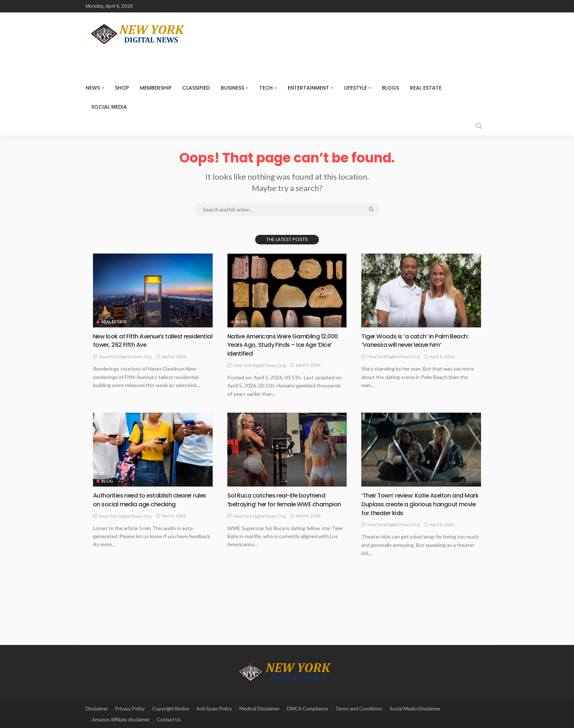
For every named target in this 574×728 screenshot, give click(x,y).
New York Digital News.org (125, 356)
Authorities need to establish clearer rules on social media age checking (148, 499)
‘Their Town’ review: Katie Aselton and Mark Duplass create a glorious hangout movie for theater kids (418, 503)
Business (232, 88)
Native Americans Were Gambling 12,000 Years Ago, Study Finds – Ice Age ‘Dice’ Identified (286, 345)
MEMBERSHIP (156, 88)
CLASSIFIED (196, 88)
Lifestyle (355, 88)
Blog (242, 322)
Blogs (390, 88)
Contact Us (169, 719)
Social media (109, 107)
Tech (266, 88)
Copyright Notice (171, 708)
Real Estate (426, 88)
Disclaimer (97, 708)
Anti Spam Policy (214, 708)
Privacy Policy (130, 708)
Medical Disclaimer (260, 708)
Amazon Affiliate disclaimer (121, 719)
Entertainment (308, 88)
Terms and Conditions (359, 708)
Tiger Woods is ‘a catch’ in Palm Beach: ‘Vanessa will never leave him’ (420, 340)
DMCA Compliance (307, 708)
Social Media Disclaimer (415, 708)
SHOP (122, 88)
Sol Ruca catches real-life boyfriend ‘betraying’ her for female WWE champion (281, 503)
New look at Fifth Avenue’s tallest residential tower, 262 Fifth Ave (142, 340)
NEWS (93, 88)
